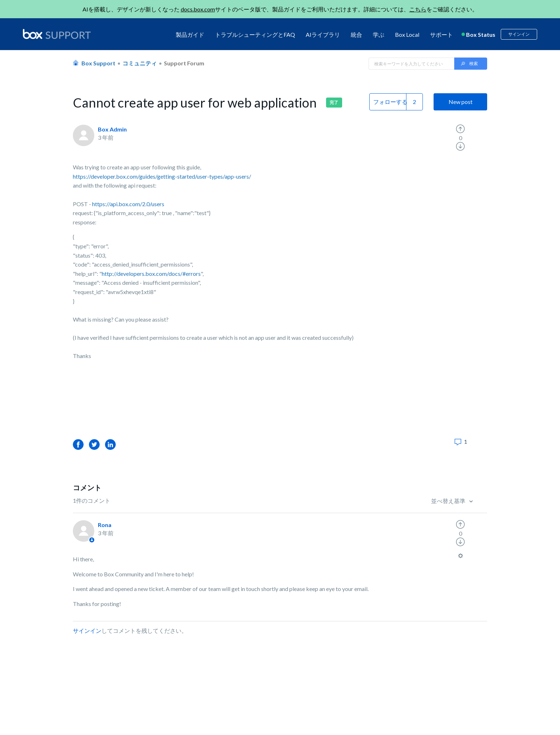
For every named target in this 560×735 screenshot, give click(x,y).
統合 (356, 34)
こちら (418, 9)
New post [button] (461, 102)
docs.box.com (198, 9)
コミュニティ (140, 63)
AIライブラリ (323, 34)
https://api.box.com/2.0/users (128, 204)
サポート (441, 34)
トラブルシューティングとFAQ (255, 34)
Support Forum (184, 63)
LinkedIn (110, 444)
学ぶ (379, 34)
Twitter (94, 444)
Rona (105, 525)
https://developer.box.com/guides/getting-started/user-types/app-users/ (162, 176)
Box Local (407, 34)
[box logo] (57, 34)
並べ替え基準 (449, 501)
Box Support (98, 63)
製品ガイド (190, 34)
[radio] (460, 129)
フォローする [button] (390, 102)
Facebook (78, 444)
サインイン (87, 630)
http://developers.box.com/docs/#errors (151, 274)
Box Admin (112, 129)
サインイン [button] (519, 34)
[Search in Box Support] (411, 64)
